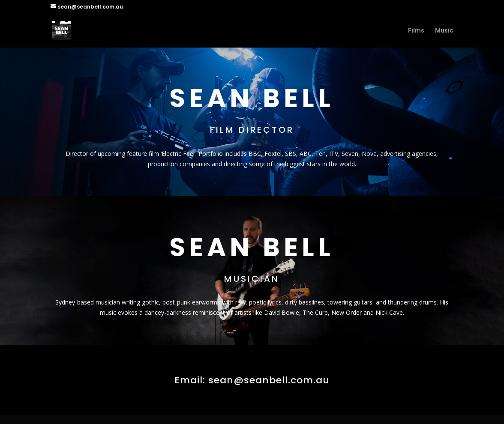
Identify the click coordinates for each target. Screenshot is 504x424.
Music (444, 31)
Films (416, 31)
